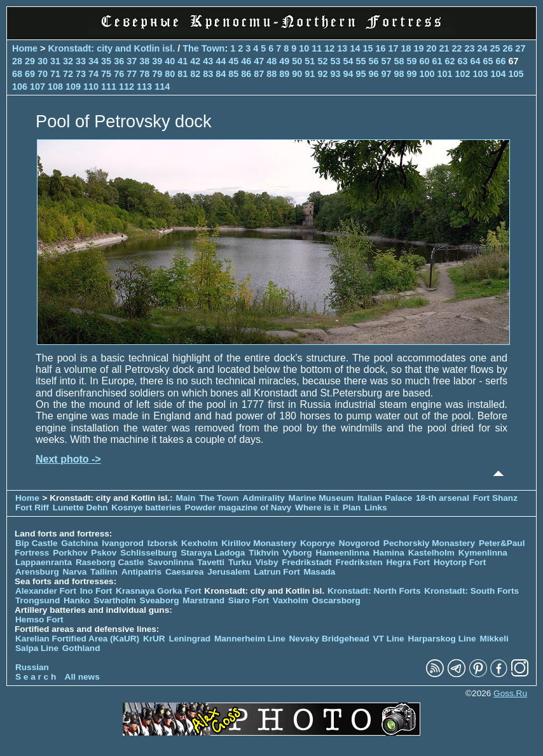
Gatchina (79, 543)
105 (516, 74)
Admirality (263, 498)
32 (68, 61)
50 (297, 61)
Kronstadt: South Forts (471, 591)
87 (259, 74)
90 (297, 74)
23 (470, 48)
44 (221, 61)
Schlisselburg (148, 553)
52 (322, 61)
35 (106, 61)
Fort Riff (32, 507)
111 (109, 87)
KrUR (154, 639)
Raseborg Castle (110, 562)
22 (457, 48)
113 (144, 87)
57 (386, 61)
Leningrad (189, 639)
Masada (319, 572)
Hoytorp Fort (460, 562)
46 (246, 61)
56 (373, 61)
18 (406, 48)
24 (483, 48)
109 (73, 87)
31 (55, 61)
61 (437, 61)
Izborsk (163, 543)
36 (119, 61)
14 (355, 48)
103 (481, 74)
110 (91, 87)
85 (233, 74)
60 (425, 61)
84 (221, 74)
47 (259, 61)
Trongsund (38, 600)
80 (170, 74)
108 (55, 87)
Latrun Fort (277, 572)
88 (271, 74)
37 (132, 61)
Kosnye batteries (146, 507)
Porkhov (70, 553)
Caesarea (184, 572)
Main (185, 498)
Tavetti (211, 562)
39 (157, 61)
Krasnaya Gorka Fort (158, 591)
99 (411, 74)
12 (329, 48)
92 (322, 74)
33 (81, 61)
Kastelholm (431, 553)
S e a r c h (36, 677)
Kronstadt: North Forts (375, 591)
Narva (75, 572)
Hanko (77, 600)
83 (208, 74)
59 (411, 61)
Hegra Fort (408, 562)
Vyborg (297, 553)
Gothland (81, 648)
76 (119, 74)
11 (317, 48)
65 (488, 61)
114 (162, 87)
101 (445, 74)
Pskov (104, 553)
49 (284, 61)
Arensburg (37, 572)
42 (195, 61)
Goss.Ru (510, 693)
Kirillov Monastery (259, 543)
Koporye (318, 543)
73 (81, 74)
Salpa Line (37, 648)
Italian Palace (386, 498)
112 (127, 87)
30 (43, 61)
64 (476, 61)
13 (342, 48)
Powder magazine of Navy (238, 507)
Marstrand (203, 600)
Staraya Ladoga (213, 553)
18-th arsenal (443, 498)
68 (17, 74)
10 (304, 48)
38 (144, 61)
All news (82, 677)
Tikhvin (264, 553)
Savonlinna (171, 562)
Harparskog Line (442, 639)
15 (368, 48)
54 (348, 61)
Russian (32, 667)
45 (233, 61)
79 (157, 74)
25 (495, 48)
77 (132, 74)
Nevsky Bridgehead (329, 639)
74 (93, 74)
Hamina (389, 553)
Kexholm (199, 543)
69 (30, 74)
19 (418, 48)
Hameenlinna (342, 553)
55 (361, 61)
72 (68, 74)
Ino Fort (96, 591)
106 (20, 87)
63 (463, 61)
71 (55, 74)
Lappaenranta (44, 562)
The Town (203, 48)
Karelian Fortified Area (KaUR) (77, 639)
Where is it (317, 507)
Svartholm (114, 600)
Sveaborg (160, 600)
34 (93, 61)
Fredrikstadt (307, 562)
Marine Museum (321, 498)
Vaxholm (291, 600)
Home (25, 48)
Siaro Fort (249, 600)
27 (521, 48)
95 (361, 74)
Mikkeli (494, 639)
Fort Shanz (495, 498)
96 (373, 74)
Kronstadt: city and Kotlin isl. (111, 48)
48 (271, 61)
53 (335, 61)
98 (399, 74)
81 (182, 74)
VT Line (389, 639)
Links (376, 507)
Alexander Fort (46, 591)
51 (310, 61)
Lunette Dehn (80, 507)
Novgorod (359, 543)
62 (450, 61)
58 (399, 61)
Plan (352, 507)
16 (380, 48)
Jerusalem (229, 572)
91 (310, 74)
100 (427, 74)
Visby (266, 562)
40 (170, 61)
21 (444, 48)
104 (498, 74)
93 (335, 74)
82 (195, 74)
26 (508, 48)
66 (501, 61)
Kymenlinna (483, 553)
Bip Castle (36, 543)
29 (30, 61)
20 (431, 48)
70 (43, 74)
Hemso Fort (39, 619)
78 (144, 74)
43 (208, 61)
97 (386, 74)
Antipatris (141, 572)
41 (182, 61)
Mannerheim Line (250, 639)
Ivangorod (123, 543)
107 (38, 87)
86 (246, 74)
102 (463, 74)
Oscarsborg (336, 600)
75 (106, 74)
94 (348, 74)
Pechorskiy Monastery (429, 543)
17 (393, 48)
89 (284, 74)
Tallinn (104, 572)
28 (17, 61)
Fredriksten (359, 562)
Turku (240, 562)
